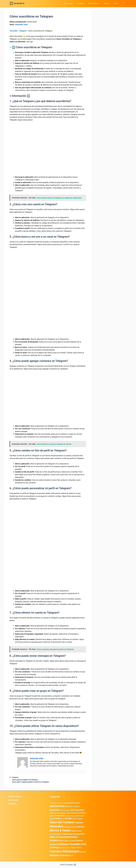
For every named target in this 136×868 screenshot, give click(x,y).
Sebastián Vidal (21, 25)
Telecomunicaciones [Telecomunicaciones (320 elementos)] (65, 848)
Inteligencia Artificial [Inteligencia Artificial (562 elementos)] (70, 827)
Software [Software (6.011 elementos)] (63, 844)
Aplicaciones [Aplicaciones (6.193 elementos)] (57, 806)
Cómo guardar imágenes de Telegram (25, 780)
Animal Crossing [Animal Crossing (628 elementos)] (74, 803)
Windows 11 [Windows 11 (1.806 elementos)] (68, 855)
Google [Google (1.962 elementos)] (69, 818)
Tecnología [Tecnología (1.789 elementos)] (55, 847)
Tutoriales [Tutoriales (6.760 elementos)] (56, 851)
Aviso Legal (68, 3)
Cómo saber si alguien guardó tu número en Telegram (30, 782)
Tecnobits (14, 31)
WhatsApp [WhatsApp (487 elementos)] (83, 852)
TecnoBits (80, 3)
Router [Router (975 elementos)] (61, 841)
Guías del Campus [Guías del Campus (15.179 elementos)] (62, 822)
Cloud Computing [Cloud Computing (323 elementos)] (54, 813)
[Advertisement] (48, 139)
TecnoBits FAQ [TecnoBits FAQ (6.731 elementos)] (78, 844)
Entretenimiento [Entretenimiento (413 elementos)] (70, 816)
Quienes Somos (94, 3)
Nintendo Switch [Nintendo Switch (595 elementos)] (77, 831)
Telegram (23, 31)
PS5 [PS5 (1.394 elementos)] (83, 834)
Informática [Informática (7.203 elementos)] (57, 826)
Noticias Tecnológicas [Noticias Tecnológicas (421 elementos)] (56, 834)
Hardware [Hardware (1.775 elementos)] (79, 823)
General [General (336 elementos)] (63, 819)
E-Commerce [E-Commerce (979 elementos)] (60, 816)
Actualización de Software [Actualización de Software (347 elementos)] (56, 803)
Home (116, 3)
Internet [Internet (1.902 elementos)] (81, 827)
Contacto (107, 3)
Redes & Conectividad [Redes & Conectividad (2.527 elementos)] (60, 837)
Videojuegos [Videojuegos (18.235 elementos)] (71, 851)
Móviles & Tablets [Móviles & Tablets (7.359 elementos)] (60, 830)
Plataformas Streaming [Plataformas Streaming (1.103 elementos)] (72, 834)
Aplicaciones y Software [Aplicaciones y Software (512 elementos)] (72, 806)
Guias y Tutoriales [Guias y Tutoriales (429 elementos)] (77, 819)
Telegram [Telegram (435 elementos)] (73, 848)
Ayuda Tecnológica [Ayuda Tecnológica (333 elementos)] (65, 810)
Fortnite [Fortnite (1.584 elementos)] (57, 818)
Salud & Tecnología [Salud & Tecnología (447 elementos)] (70, 841)
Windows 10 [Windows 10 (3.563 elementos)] (56, 855)
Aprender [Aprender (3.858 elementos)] (55, 810)
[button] (124, 3)
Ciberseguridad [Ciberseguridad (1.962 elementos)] (77, 810)
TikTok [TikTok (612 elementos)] (79, 848)
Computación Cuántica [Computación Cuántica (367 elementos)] (65, 813)
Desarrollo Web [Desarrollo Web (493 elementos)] (76, 813)
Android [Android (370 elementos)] (66, 803)
